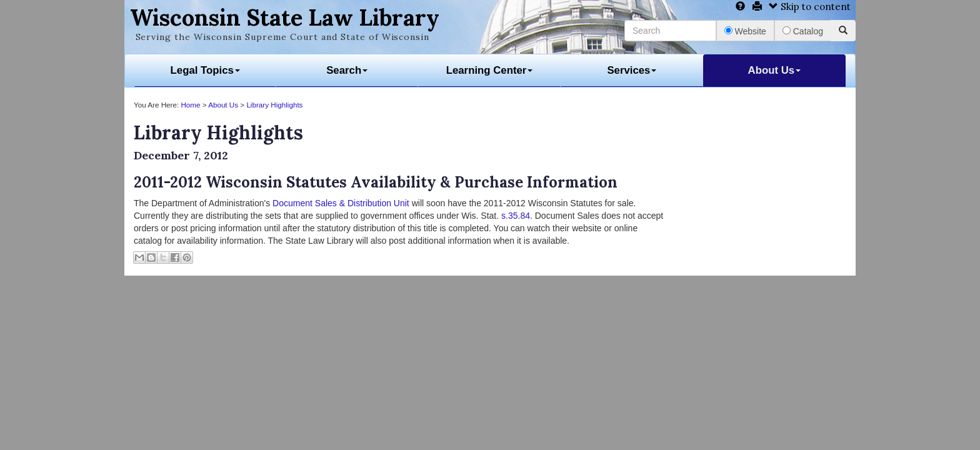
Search (347, 70)
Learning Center (490, 70)
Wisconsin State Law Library (285, 17)
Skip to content (810, 7)
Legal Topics (205, 70)
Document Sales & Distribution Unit (341, 203)
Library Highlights (274, 105)
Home (190, 105)
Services (632, 70)
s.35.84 (516, 216)
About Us (775, 70)
